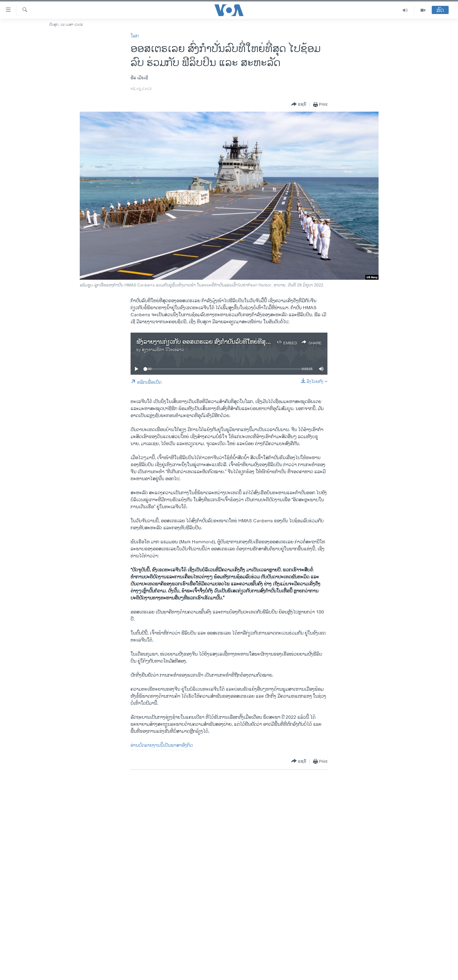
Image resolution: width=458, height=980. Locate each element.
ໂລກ (135, 36)
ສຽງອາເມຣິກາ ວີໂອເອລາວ (163, 350)
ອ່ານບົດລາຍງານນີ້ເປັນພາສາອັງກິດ (162, 745)
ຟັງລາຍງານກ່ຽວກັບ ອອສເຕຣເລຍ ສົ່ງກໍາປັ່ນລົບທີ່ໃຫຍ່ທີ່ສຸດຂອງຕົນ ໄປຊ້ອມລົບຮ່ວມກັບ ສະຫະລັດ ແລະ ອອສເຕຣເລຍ (268, 342)
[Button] (299, 104)
